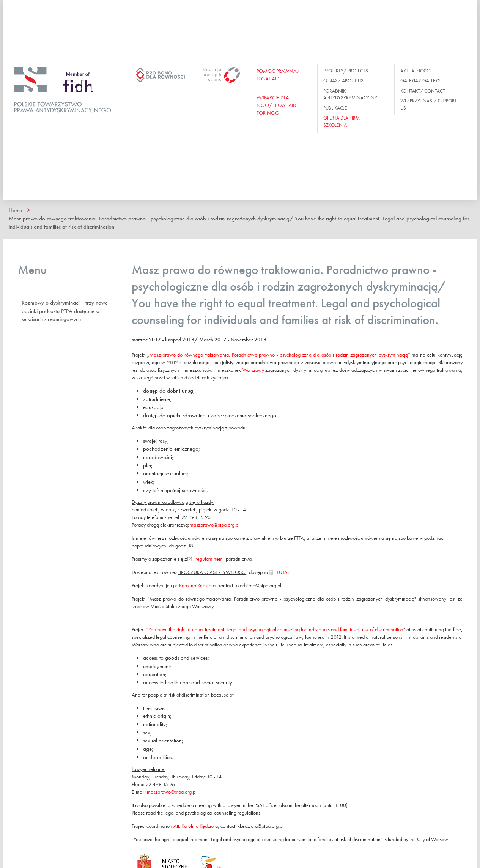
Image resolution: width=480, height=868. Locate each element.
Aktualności (415, 71)
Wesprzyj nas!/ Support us (429, 104)
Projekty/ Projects (346, 71)
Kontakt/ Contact (423, 91)
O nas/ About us (343, 81)
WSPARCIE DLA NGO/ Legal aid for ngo (276, 105)
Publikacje (335, 108)
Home (15, 210)
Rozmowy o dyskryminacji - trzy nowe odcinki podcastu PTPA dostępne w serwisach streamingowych (65, 311)
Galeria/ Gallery (420, 81)
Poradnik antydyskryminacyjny (350, 94)
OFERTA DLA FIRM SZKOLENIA (342, 121)
